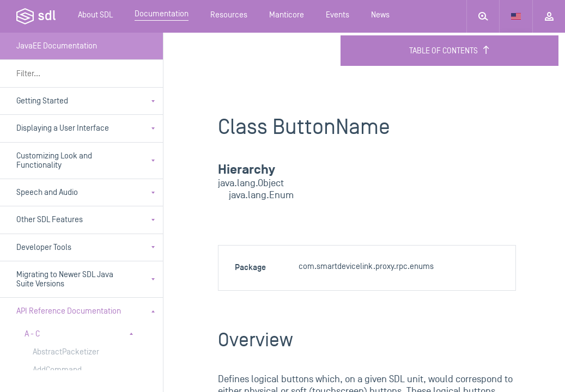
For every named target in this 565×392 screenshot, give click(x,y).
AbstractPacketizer (66, 352)
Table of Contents (450, 51)
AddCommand (57, 370)
